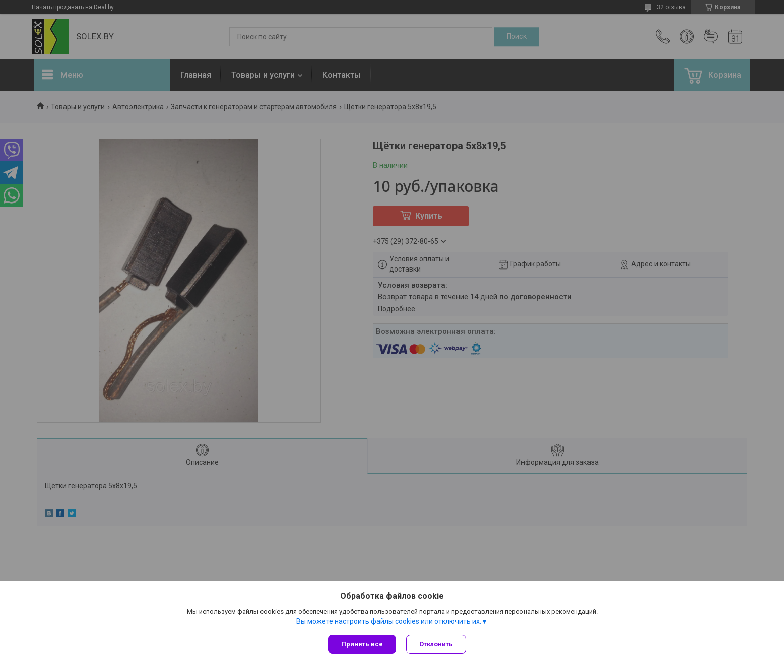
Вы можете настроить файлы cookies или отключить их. (389, 621)
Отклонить (436, 644)
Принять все (362, 644)
